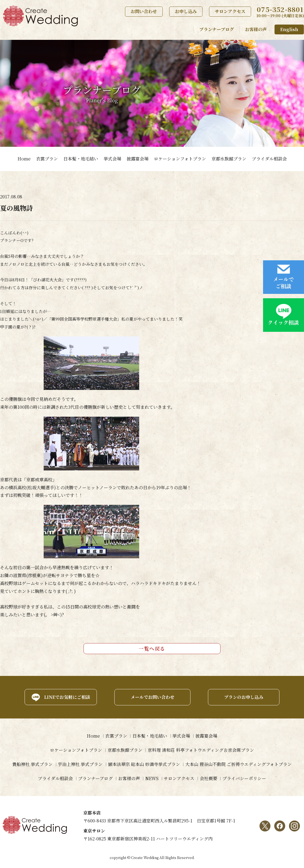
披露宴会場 (138, 159)
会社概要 (209, 778)
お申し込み (186, 11)
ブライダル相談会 (269, 159)
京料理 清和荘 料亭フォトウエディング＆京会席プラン (201, 750)
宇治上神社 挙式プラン (80, 764)
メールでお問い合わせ (152, 697)
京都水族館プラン (229, 159)
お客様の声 (256, 29)
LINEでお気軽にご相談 (66, 697)
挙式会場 (112, 159)
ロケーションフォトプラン (180, 159)
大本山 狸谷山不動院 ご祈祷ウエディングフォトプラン (239, 764)
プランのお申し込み (244, 697)
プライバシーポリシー (245, 778)
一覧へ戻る (152, 648)
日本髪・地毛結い (81, 159)
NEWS (152, 778)
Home (24, 159)
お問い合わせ (144, 11)
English (289, 29)
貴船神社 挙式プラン (32, 764)
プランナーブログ (217, 29)
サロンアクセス (230, 11)
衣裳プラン (47, 159)
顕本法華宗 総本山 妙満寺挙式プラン (144, 764)
